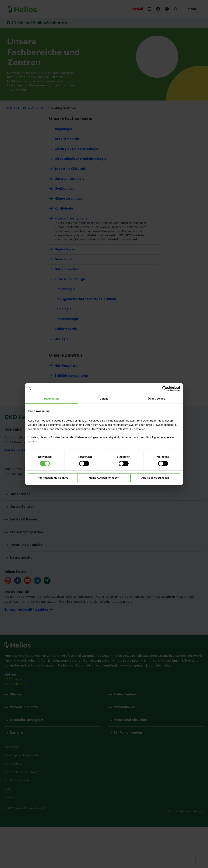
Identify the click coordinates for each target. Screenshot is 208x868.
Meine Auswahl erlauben (104, 478)
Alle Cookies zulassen (155, 478)
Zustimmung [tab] (52, 398)
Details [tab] (104, 398)
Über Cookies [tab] (157, 398)
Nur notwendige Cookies (53, 478)
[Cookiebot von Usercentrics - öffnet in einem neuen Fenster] (165, 388)
